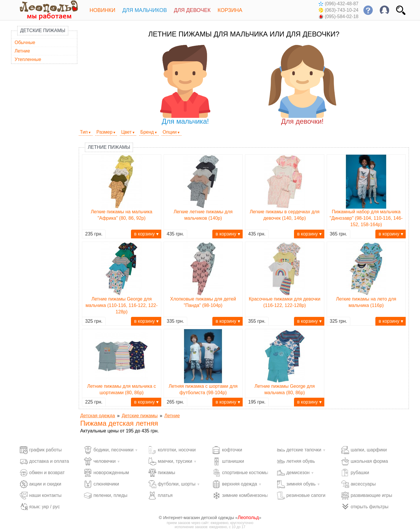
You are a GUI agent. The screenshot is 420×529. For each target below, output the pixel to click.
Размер (105, 132)
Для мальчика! (185, 85)
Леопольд (248, 517)
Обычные (25, 42)
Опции (170, 132)
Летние (22, 51)
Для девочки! (302, 85)
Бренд (147, 132)
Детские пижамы (43, 30)
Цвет (126, 132)
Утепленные (28, 59)
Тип (84, 132)
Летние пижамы (109, 147)
